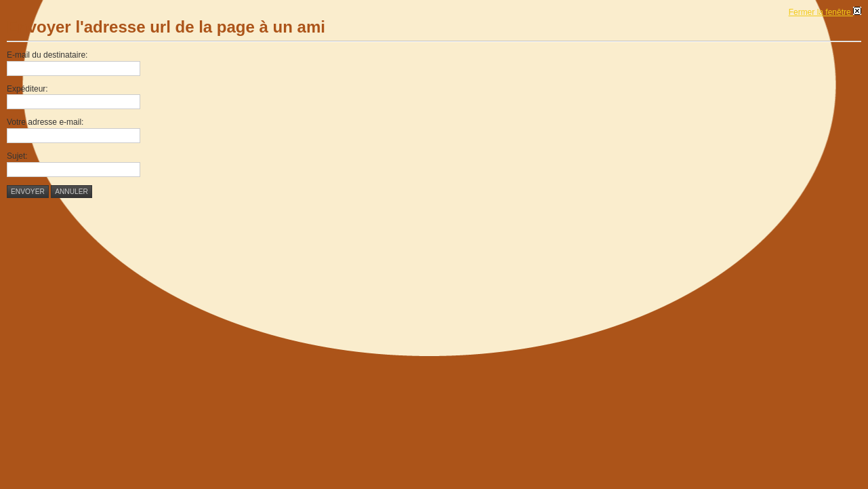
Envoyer (28, 192)
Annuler (71, 192)
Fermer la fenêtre (825, 12)
